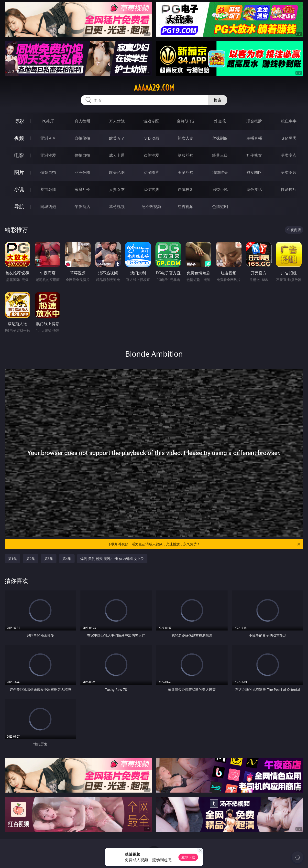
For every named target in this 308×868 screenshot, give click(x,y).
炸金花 (220, 121)
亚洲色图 (82, 172)
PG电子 (48, 121)
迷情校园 (186, 189)
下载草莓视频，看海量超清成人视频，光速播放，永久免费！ (204, 544)
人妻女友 (117, 189)
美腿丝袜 (186, 172)
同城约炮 (48, 207)
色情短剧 (220, 207)
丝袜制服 (220, 138)
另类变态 (289, 155)
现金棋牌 (254, 121)
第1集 (12, 559)
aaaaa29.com (154, 88)
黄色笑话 (254, 189)
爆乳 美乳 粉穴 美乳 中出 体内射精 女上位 (112, 559)
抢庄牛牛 (289, 121)
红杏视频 (186, 207)
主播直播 (254, 138)
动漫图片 (151, 172)
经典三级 (220, 155)
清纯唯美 (220, 172)
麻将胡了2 (186, 121)
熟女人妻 (186, 138)
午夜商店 (82, 207)
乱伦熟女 (254, 155)
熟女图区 (254, 172)
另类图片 (289, 172)
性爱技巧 (289, 189)
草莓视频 (117, 207)
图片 (19, 172)
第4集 (67, 559)
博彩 (19, 121)
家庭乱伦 (82, 189)
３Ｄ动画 (151, 138)
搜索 (218, 100)
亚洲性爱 (48, 155)
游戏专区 (151, 121)
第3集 (49, 559)
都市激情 (48, 189)
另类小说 (220, 189)
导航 (19, 206)
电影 (19, 155)
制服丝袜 (186, 155)
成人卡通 (117, 155)
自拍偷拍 (82, 138)
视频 (19, 138)
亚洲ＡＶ (48, 138)
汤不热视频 (151, 207)
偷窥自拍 (48, 172)
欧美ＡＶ (117, 138)
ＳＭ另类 (289, 138)
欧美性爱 (151, 155)
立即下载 (188, 857)
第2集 (31, 559)
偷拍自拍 (82, 155)
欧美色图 (117, 172)
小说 (19, 189)
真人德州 (82, 121)
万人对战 (117, 121)
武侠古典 (151, 189)
